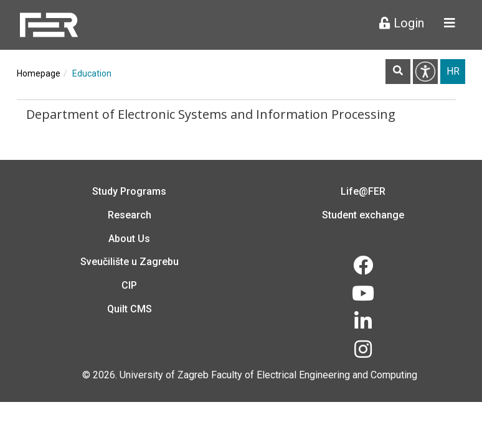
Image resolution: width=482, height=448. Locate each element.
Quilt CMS (130, 309)
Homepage (39, 73)
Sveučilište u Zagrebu (130, 262)
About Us (129, 239)
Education (92, 73)
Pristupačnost (425, 72)
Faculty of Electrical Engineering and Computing (314, 375)
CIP (129, 285)
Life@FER (363, 191)
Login (402, 23)
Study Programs (129, 191)
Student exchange (363, 215)
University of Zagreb (164, 375)
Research (130, 215)
